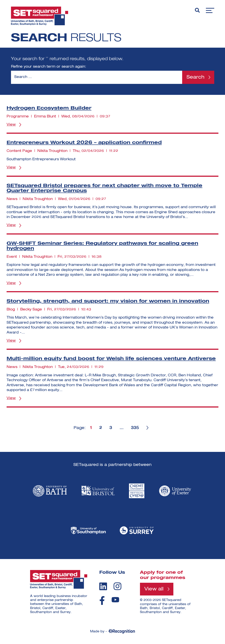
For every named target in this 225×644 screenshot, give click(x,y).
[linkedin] (103, 586)
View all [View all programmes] (154, 589)
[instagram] (117, 586)
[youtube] (115, 600)
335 (135, 428)
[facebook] (102, 601)
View (11, 125)
